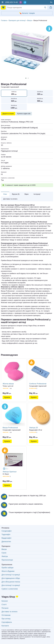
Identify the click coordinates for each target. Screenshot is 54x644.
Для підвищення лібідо (11, 578)
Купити (7, 397)
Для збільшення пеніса (11, 582)
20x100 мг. (14, 100)
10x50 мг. (14, 93)
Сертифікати (7, 622)
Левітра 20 (40, 416)
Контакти (5, 626)
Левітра (5, 556)
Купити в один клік (24, 114)
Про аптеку (6, 619)
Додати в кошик (8, 114)
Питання (5, 608)
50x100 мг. (14, 107)
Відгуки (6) (16, 194)
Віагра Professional (14, 416)
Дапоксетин (6, 542)
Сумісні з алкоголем (10, 589)
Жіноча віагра (14, 372)
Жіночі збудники (8, 571)
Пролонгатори (7, 560)
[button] (26, 78)
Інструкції (37, 194)
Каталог (5, 601)
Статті (4, 605)
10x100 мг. (40, 93)
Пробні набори (7, 568)
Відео (27, 194)
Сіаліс (4, 553)
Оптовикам (6, 615)
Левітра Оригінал (14, 460)
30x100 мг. (40, 100)
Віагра (4, 549)
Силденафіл (7, 531)
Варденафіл (6, 538)
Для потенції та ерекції (11, 575)
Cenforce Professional (40, 372)
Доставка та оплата (10, 199)
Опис (5, 194)
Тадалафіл (6, 534)
